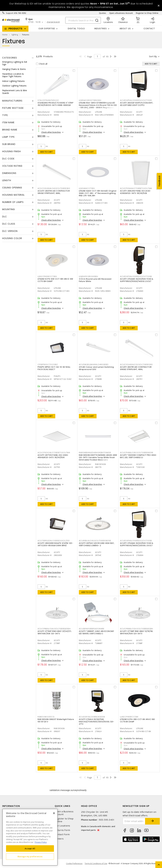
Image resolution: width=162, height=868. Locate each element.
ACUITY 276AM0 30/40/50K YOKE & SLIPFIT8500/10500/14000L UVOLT (137, 280)
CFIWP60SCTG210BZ (48, 364)
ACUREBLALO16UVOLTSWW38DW (95, 541)
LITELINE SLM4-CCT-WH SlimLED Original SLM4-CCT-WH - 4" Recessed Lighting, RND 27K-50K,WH (98, 193)
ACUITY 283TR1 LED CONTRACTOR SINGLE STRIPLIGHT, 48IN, (136, 368)
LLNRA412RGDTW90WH (90, 100)
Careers (59, 839)
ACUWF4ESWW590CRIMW (92, 629)
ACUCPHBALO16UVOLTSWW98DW (137, 453)
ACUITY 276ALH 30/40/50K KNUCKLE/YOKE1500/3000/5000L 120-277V (97, 722)
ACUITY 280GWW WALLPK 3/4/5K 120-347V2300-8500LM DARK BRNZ (55, 544)
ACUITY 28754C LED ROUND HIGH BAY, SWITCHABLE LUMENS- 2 (97, 544)
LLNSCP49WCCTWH (47, 276)
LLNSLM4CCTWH (87, 188)
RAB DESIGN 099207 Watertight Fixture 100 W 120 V (56, 720)
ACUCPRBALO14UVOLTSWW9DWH (54, 629)
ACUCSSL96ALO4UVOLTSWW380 (54, 188)
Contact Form (62, 834)
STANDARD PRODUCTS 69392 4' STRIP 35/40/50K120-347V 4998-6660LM (55, 104)
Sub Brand (9, 144)
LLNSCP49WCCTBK (129, 717)
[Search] (83, 20)
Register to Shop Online (147, 13)
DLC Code (8, 159)
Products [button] (15, 29)
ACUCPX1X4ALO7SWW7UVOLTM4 (136, 188)
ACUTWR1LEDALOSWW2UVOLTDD (54, 541)
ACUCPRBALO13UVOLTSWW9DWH (136, 629)
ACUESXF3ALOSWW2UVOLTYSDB (136, 276)
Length (7, 180)
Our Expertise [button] (47, 29)
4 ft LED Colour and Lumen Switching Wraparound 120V (96, 368)
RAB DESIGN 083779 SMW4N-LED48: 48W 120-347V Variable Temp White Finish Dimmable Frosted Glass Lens (98, 457)
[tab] (18, 58)
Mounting (9, 209)
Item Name (8, 122)
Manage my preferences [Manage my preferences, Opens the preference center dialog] (30, 856)
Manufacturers (12, 101)
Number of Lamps (13, 202)
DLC (5, 217)
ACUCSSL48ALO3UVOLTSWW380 (136, 364)
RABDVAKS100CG (46, 717)
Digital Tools (76, 29)
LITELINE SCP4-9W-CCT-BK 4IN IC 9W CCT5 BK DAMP (137, 720)
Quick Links (63, 806)
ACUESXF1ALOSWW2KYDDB (92, 717)
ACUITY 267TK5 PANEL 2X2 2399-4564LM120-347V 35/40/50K (53, 456)
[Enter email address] (134, 821)
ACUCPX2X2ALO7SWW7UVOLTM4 (54, 453)
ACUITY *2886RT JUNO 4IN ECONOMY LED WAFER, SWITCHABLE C (96, 632)
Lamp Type (8, 137)
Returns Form (62, 830)
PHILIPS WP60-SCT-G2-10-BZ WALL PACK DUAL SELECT (54, 368)
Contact (149, 29)
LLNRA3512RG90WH (88, 276)
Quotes (103, 13)
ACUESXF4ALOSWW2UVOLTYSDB (136, 541)
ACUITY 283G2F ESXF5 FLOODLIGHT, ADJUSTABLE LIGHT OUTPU (137, 104)
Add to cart (47, 152)
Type (5, 115)
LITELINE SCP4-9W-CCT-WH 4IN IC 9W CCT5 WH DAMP (55, 280)
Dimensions (9, 173)
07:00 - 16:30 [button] (34, 22)
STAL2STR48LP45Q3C (48, 100)
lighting (15, 35)
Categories (10, 58)
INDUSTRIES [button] (101, 29)
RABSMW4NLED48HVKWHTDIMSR (95, 453)
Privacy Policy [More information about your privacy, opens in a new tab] (41, 842)
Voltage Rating (12, 166)
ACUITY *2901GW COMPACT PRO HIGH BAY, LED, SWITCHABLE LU (138, 456)
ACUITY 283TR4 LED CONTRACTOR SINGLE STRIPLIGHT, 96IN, (54, 192)
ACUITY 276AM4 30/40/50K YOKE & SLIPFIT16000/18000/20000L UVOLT (137, 544)
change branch (53, 22)
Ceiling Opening (12, 188)
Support (10, 13)
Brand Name (10, 130)
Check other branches (51, 132)
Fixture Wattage (13, 108)
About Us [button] (125, 29)
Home (5, 35)
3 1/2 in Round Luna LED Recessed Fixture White (95, 280)
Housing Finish (11, 151)
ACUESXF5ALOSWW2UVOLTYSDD (136, 100)
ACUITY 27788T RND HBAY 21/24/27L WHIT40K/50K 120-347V (54, 632)
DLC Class (9, 224)
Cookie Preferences (74, 864)
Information (11, 806)
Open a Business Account (121, 13)
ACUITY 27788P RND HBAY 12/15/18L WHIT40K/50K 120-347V (136, 632)
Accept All (30, 848)
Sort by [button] (153, 56)
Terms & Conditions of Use (96, 863)
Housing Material (13, 195)
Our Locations (62, 826)
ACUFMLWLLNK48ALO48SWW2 (94, 364)
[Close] (54, 813)
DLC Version (10, 231)
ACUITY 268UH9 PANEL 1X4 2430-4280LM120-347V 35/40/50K (135, 192)
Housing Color (12, 238)
